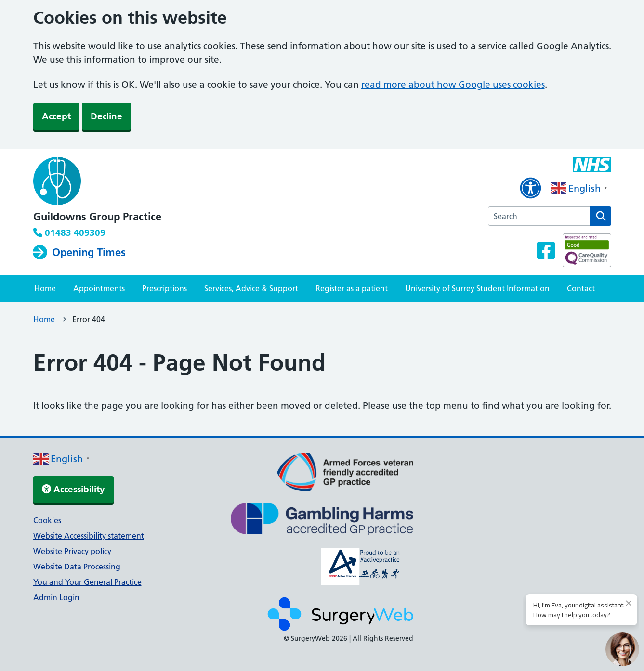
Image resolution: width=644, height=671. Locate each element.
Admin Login (56, 597)
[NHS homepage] (97, 182)
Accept (56, 116)
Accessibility (73, 489)
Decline (106, 116)
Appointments (99, 288)
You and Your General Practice (87, 582)
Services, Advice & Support (251, 288)
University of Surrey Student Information (477, 288)
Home (45, 288)
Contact (581, 288)
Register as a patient (352, 288)
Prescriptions (164, 288)
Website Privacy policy (72, 551)
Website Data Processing (77, 567)
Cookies (47, 520)
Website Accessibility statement (89, 536)
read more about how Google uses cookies (453, 84)
